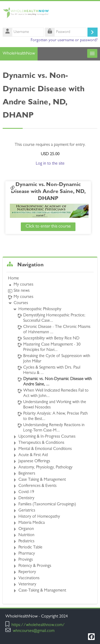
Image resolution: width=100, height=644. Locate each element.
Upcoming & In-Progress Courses (47, 437)
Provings (26, 560)
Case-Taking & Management (42, 591)
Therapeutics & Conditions (41, 443)
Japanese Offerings (34, 461)
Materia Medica (32, 523)
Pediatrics (26, 541)
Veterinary (27, 585)
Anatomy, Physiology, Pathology (45, 468)
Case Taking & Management (42, 480)
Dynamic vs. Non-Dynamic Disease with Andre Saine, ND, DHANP (49, 192)
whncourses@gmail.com (34, 631)
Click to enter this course (49, 227)
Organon (26, 529)
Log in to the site (50, 164)
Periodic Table (30, 548)
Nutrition (26, 535)
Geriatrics (27, 511)
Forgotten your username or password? (64, 40)
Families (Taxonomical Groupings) (47, 505)
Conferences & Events (37, 486)
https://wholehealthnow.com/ (38, 625)
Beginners (27, 474)
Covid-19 (26, 492)
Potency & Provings (35, 566)
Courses (21, 303)
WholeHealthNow (19, 54)
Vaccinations (29, 578)
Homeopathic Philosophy (40, 309)
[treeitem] (50, 435)
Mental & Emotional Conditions (45, 449)
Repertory (27, 572)
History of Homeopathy (39, 517)
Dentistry (26, 498)
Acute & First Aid (33, 455)
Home (13, 279)
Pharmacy (27, 554)
